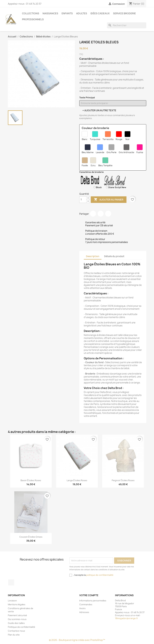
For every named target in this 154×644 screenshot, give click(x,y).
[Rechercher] (127, 25)
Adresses (84, 612)
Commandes (86, 604)
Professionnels (33, 19)
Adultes (82, 13)
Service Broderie (124, 13)
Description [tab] (93, 256)
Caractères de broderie (92, 172)
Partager (93, 214)
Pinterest (108, 214)
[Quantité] (83, 200)
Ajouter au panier (109, 200)
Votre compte (89, 595)
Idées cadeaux (100, 13)
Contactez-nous (16, 631)
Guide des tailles (16, 623)
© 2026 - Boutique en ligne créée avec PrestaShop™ (77, 640)
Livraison (12, 601)
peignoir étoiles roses (123, 480)
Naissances (50, 13)
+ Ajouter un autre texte (99, 110)
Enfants (67, 13)
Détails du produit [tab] (114, 256)
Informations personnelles (93, 601)
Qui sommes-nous (17, 619)
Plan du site (14, 635)
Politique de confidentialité (22, 627)
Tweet (101, 214)
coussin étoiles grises (31, 537)
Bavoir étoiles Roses (31, 480)
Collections (31, 13)
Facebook (11, 582)
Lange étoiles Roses (77, 480)
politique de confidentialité (100, 575)
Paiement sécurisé (17, 615)
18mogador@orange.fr (126, 618)
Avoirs (82, 608)
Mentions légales (17, 604)
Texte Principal (87, 98)
